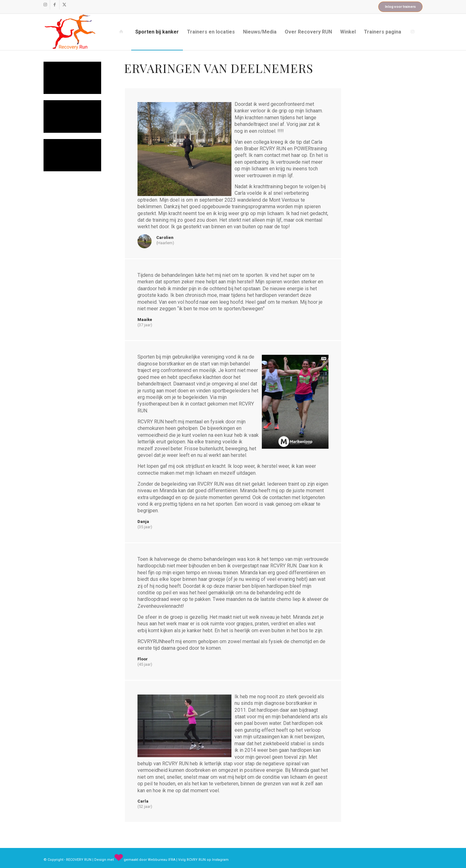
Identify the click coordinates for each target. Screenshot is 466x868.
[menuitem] (122, 32)
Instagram (220, 860)
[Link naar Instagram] (45, 5)
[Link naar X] (64, 5)
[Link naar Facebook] (55, 5)
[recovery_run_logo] (70, 32)
